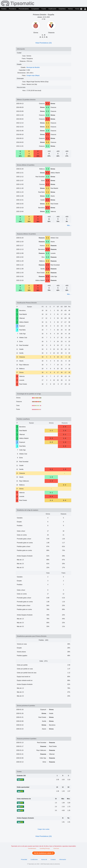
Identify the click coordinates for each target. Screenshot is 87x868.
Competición (35, 9)
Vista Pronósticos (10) (43, 43)
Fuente (44, 9)
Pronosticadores (24, 9)
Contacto (53, 859)
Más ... (69, 225)
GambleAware (32, 848)
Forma (77, 9)
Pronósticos (13, 9)
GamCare (56, 848)
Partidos (4, 9)
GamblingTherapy (45, 848)
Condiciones (34, 859)
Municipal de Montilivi (33, 67)
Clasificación (52, 9)
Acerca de (44, 859)
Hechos (70, 9)
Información (63, 859)
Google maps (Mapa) (33, 75)
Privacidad (24, 859)
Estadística (62, 9)
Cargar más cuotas (43, 829)
